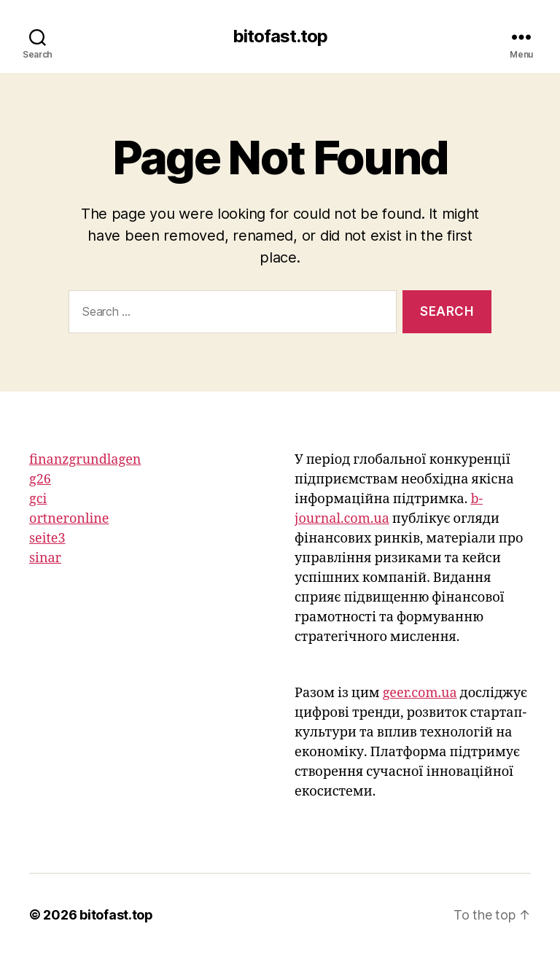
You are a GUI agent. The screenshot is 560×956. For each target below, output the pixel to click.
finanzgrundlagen (85, 460)
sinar (45, 558)
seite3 (47, 539)
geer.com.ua (420, 693)
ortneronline (69, 519)
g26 (40, 479)
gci (38, 499)
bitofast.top (280, 36)
